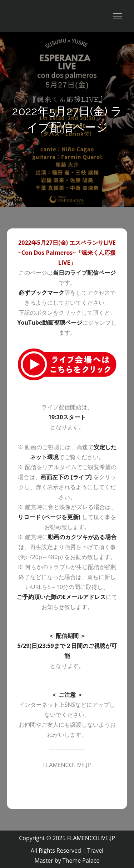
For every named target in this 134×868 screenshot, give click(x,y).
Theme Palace (81, 861)
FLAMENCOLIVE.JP (91, 838)
